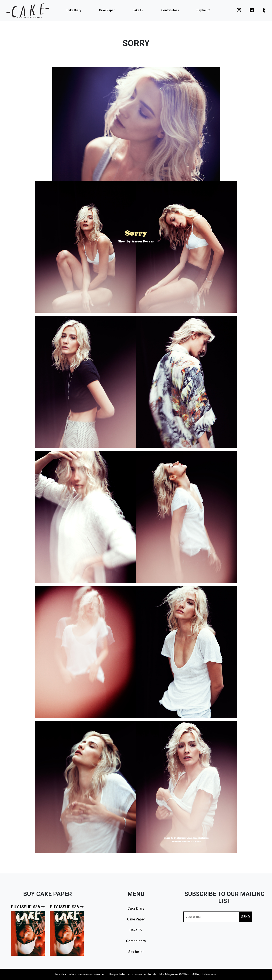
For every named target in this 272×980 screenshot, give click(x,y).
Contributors (170, 10)
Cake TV (138, 10)
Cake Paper (107, 10)
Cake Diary (74, 10)
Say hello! (203, 10)
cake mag (28, 11)
